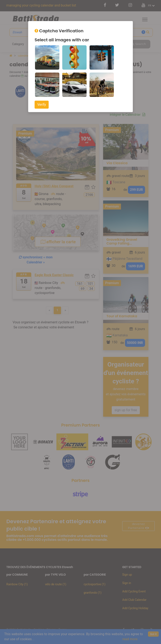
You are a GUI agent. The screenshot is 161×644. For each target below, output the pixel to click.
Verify (42, 105)
